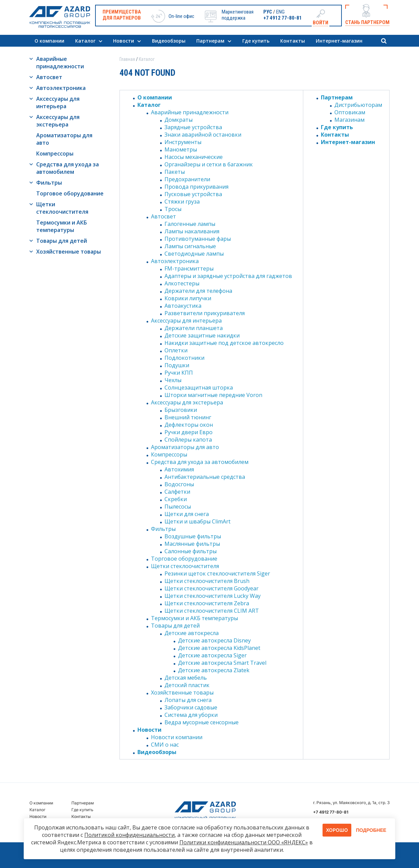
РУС (268, 12)
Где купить (256, 41)
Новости (124, 41)
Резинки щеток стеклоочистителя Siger (217, 573)
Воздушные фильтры (193, 536)
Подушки (177, 365)
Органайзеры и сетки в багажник (209, 164)
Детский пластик (187, 685)
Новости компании (177, 737)
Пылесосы (178, 507)
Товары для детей (62, 241)
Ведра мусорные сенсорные (202, 722)
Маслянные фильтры (192, 544)
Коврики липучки (188, 298)
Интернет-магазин (339, 41)
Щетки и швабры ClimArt (197, 521)
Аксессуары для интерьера (58, 102)
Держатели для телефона (198, 291)
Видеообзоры (169, 41)
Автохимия (179, 469)
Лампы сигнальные (190, 246)
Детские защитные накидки (202, 335)
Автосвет (49, 77)
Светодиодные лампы (194, 254)
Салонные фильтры (191, 551)
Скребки (176, 499)
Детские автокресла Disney (214, 640)
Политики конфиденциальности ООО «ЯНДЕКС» (244, 842)
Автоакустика (183, 306)
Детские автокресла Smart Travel (222, 663)
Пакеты (175, 172)
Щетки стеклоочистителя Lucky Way (213, 596)
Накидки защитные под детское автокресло (224, 343)
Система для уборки (191, 715)
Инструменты (183, 142)
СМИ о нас (165, 745)
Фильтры (49, 183)
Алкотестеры (182, 283)
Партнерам (210, 41)
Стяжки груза (182, 202)
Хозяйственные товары (69, 252)
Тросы (173, 209)
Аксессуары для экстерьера (58, 121)
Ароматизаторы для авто (64, 139)
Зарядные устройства (193, 127)
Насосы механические (194, 157)
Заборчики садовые (191, 707)
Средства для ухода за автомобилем (68, 168)
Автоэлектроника (61, 88)
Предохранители (187, 179)
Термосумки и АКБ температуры (62, 226)
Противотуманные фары (198, 239)
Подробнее (371, 830)
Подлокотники (184, 358)
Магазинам (349, 120)
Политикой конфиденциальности (129, 835)
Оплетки (176, 350)
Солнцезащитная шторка (199, 388)
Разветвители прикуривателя (205, 313)
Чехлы (173, 380)
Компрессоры (55, 154)
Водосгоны (179, 484)
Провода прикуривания (196, 187)
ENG (280, 12)
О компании (49, 41)
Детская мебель (186, 678)
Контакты (293, 41)
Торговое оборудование (70, 193)
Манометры (181, 149)
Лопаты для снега (188, 700)
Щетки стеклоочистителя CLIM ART (212, 611)
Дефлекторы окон (189, 425)
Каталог (85, 41)
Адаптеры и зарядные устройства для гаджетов (228, 276)
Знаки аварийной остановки (203, 135)
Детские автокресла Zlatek (214, 670)
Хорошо (337, 830)
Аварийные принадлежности (60, 63)
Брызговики (181, 410)
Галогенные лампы (190, 224)
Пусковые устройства (193, 194)
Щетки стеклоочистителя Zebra (207, 603)
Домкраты (179, 120)
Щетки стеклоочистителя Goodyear (212, 588)
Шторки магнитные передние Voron (213, 395)
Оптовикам (350, 112)
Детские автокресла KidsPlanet (219, 648)
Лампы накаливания (192, 231)
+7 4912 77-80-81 (283, 18)
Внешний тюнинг (188, 417)
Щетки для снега (187, 514)
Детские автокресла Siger (212, 655)
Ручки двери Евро (189, 432)
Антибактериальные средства (205, 477)
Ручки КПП (179, 373)
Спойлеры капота (188, 440)
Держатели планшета (194, 328)
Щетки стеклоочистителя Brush (207, 581)
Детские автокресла (192, 633)
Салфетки (177, 492)
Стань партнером (367, 22)
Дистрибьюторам (358, 105)
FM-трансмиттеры (189, 268)
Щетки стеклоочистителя (62, 208)
